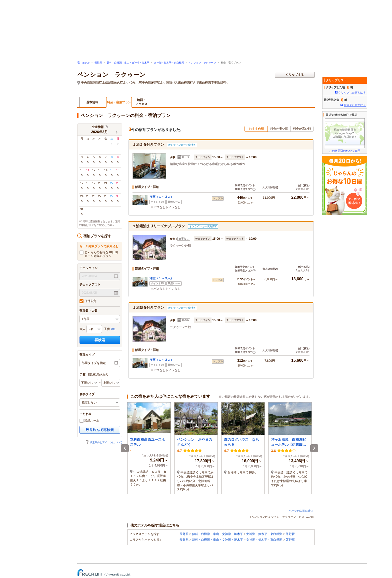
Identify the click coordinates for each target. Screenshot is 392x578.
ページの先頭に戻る (301, 511)
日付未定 (88, 301)
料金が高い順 (302, 129)
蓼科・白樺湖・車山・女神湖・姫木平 (128, 63)
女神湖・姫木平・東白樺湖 (169, 63)
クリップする (295, 75)
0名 (113, 329)
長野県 (98, 63)
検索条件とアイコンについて (104, 442)
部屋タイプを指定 (94, 363)
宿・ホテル (83, 63)
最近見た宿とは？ (355, 105)
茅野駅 (290, 534)
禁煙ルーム (89, 421)
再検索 (100, 340)
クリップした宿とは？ (352, 92)
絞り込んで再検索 (100, 430)
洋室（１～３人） (161, 197)
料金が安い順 (279, 129)
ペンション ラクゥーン (202, 63)
